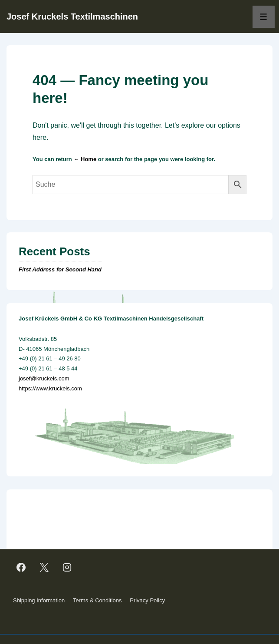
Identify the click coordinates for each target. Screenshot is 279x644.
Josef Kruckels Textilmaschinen (72, 17)
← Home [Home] (85, 159)
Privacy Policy (147, 600)
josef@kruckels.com (44, 378)
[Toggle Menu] (264, 17)
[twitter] (44, 567)
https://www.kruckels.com (50, 388)
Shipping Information (39, 600)
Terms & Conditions (97, 600)
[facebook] (21, 567)
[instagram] (67, 567)
